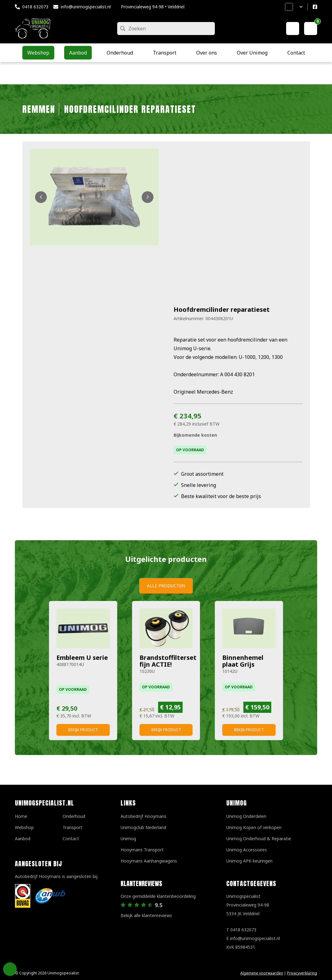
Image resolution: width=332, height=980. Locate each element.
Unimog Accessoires (247, 850)
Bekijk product (83, 730)
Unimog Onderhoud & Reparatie (259, 839)
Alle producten (166, 586)
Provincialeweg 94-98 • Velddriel (153, 7)
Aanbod (23, 839)
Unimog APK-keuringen (249, 861)
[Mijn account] (293, 29)
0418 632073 (35, 7)
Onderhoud (74, 816)
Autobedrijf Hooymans (144, 816)
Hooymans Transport (142, 850)
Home (21, 816)
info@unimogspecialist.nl (86, 7)
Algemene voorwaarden (262, 973)
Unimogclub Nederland (143, 827)
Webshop (24, 827)
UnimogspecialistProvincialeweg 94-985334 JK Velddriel (248, 905)
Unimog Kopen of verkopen (254, 827)
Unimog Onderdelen (246, 816)
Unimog (128, 839)
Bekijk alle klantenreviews (146, 915)
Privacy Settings (10, 969)
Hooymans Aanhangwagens (149, 861)
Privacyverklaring (302, 973)
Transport (73, 827)
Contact (71, 839)
